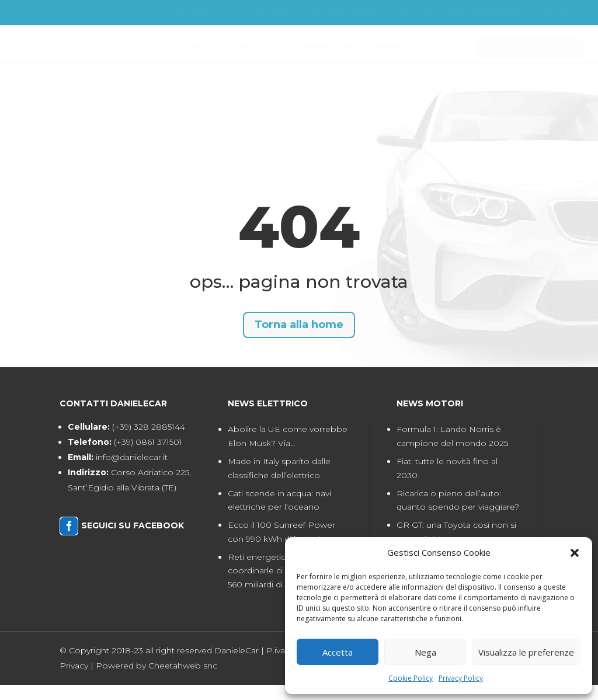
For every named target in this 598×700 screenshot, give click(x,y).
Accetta (338, 652)
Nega (425, 652)
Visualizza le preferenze (526, 652)
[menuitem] (198, 13)
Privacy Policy (461, 678)
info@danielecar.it (132, 472)
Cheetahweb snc (183, 680)
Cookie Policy (411, 678)
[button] (575, 553)
